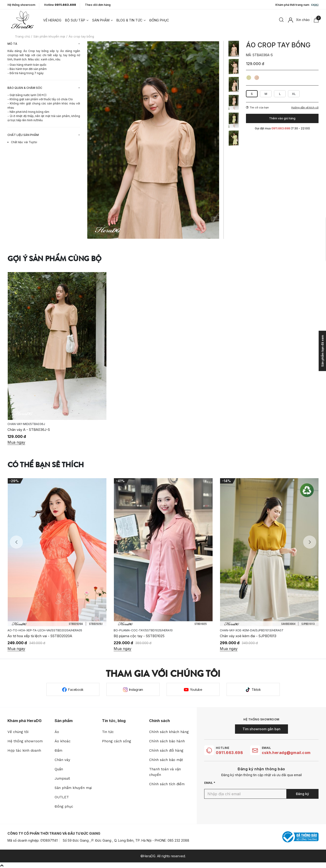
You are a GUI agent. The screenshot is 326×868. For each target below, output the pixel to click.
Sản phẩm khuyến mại (73, 788)
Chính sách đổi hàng (166, 750)
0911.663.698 (230, 753)
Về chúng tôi (18, 732)
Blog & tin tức (129, 20)
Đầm (58, 750)
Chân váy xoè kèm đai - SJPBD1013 (248, 636)
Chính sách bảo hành (167, 741)
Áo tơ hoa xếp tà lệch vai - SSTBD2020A (40, 636)
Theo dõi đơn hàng (98, 5)
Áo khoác (63, 741)
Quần (59, 769)
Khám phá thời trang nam (297, 5)
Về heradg (52, 20)
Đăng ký (302, 794)
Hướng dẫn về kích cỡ (305, 108)
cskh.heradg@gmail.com (286, 753)
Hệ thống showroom (21, 5)
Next (310, 542)
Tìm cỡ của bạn (257, 107)
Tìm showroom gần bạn (261, 729)
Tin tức (108, 732)
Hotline (60, 5)
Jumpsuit (62, 778)
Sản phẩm (101, 20)
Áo (57, 732)
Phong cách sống (117, 741)
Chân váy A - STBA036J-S (29, 430)
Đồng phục (159, 20)
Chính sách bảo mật (166, 760)
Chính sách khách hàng (169, 732)
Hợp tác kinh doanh (24, 750)
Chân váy (62, 760)
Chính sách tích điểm (167, 784)
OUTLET (62, 797)
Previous (16, 542)
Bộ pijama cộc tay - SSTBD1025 (139, 636)
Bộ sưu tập (75, 20)
